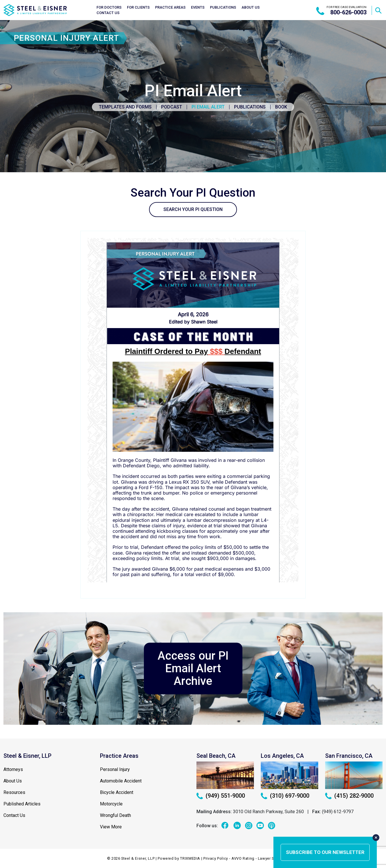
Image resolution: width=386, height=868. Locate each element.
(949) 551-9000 (221, 796)
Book (281, 107)
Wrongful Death (115, 815)
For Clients (138, 7)
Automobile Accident (121, 781)
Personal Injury (115, 769)
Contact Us (108, 13)
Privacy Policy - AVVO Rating (229, 858)
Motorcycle (111, 804)
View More (111, 827)
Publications (223, 7)
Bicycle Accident (117, 792)
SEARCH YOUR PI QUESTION (193, 209)
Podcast (172, 107)
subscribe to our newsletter (325, 852)
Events (198, 7)
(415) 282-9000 (349, 796)
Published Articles (22, 804)
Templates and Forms (125, 107)
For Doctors (109, 7)
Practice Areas (170, 7)
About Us (251, 7)
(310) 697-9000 (285, 796)
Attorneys (13, 769)
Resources (14, 792)
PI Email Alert (208, 107)
